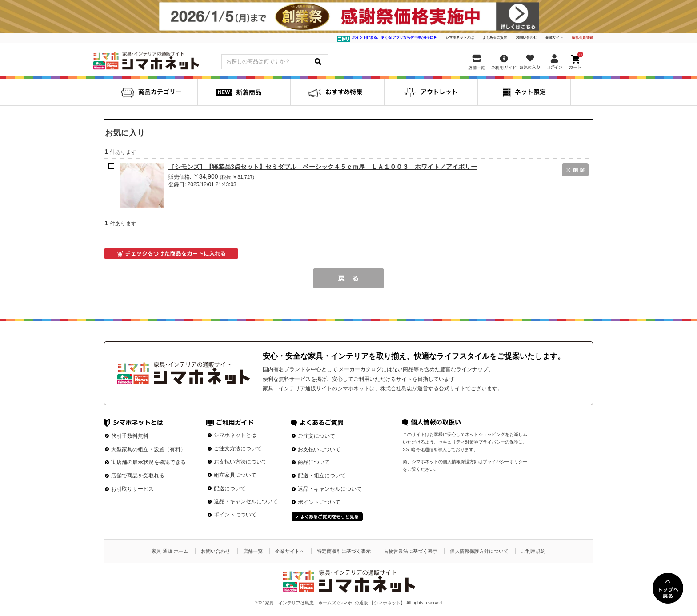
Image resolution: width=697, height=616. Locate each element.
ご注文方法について (238, 448)
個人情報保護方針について (479, 551)
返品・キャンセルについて (246, 501)
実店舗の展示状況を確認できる (148, 462)
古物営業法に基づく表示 (411, 551)
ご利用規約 (533, 551)
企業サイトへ (290, 551)
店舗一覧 (253, 551)
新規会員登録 (582, 38)
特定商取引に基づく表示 (344, 551)
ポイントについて (235, 515)
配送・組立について (322, 476)
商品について (314, 462)
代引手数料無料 (130, 436)
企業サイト (554, 38)
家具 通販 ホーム (170, 551)
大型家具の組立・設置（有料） (148, 449)
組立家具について (235, 475)
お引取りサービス (132, 489)
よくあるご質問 (495, 38)
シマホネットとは (460, 38)
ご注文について (316, 436)
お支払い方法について (240, 462)
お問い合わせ (526, 38)
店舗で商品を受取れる (138, 476)
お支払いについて (319, 449)
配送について (230, 488)
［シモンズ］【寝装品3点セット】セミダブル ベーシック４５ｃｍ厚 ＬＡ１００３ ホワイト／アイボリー (323, 167)
